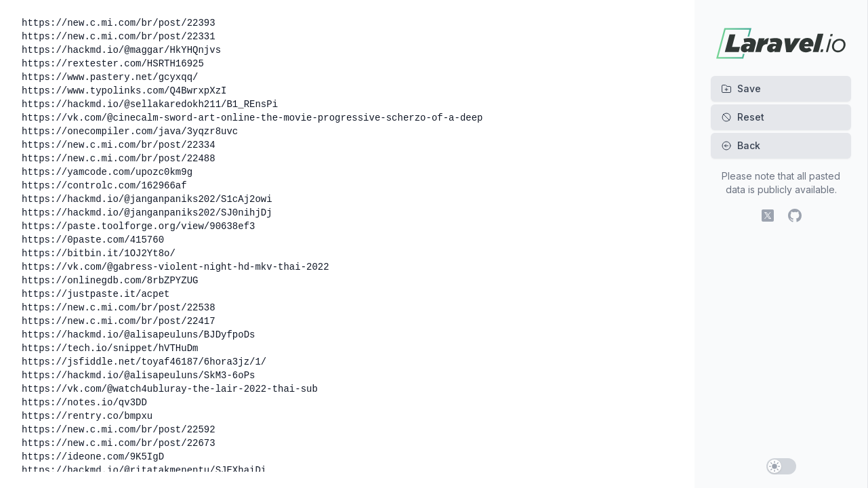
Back (741, 145)
